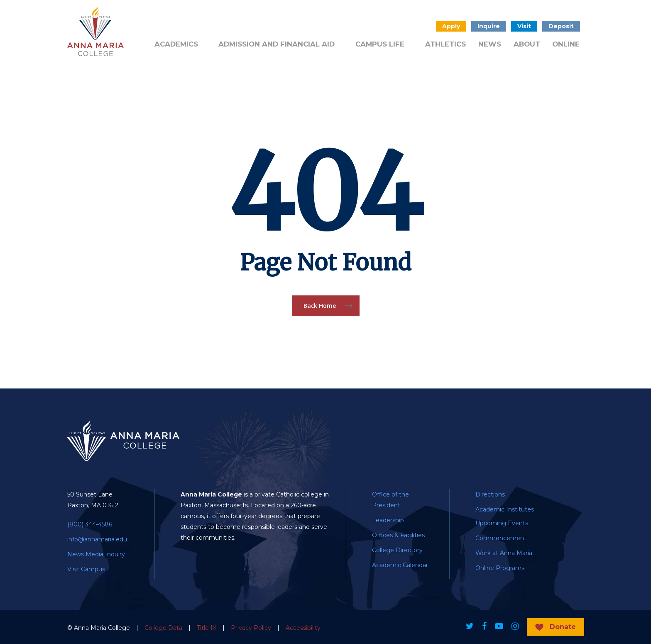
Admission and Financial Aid (277, 44)
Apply (451, 26)
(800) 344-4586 (90, 524)
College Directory (397, 550)
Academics (176, 44)
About (527, 44)
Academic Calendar (400, 565)
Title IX (207, 628)
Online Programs (500, 568)
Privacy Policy (251, 628)
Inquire (489, 26)
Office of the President (390, 500)
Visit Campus (86, 569)
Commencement (501, 538)
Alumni (165, 25)
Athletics (445, 44)
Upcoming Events (502, 523)
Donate (275, 25)
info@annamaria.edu (97, 539)
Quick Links (319, 25)
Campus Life (380, 44)
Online (566, 44)
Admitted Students (219, 25)
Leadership (388, 520)
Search (421, 26)
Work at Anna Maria (504, 553)
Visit (524, 26)
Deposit (561, 26)
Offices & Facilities (398, 535)
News (490, 44)
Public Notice (372, 25)
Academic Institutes (505, 509)
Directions (490, 494)
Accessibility (303, 628)
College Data (163, 628)
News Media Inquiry (96, 554)
